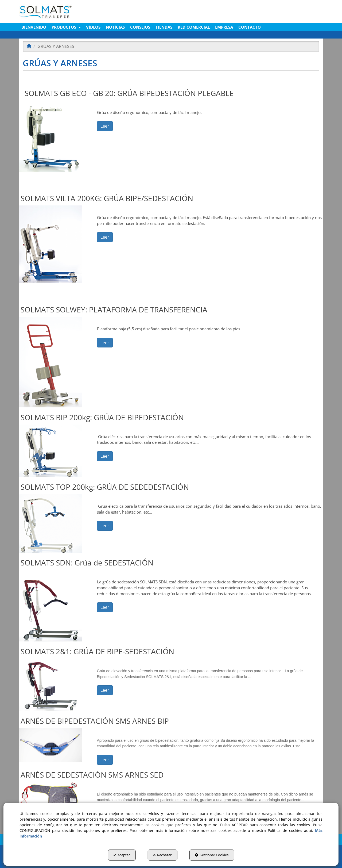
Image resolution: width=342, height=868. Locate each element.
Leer (105, 126)
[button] (67, 11)
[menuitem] (34, 27)
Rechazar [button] (162, 855)
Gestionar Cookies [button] (212, 855)
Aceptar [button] (122, 855)
